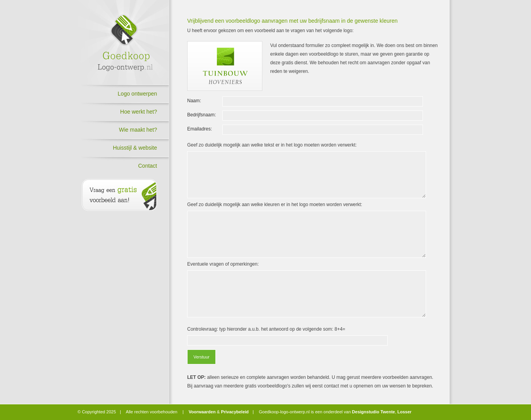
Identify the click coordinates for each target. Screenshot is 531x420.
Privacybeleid (235, 412)
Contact (148, 166)
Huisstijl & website (135, 148)
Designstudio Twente (374, 412)
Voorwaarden (202, 412)
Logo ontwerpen (137, 94)
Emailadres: (200, 129)
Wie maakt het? (138, 130)
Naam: (194, 101)
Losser (405, 412)
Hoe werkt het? (139, 112)
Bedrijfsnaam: (201, 115)
